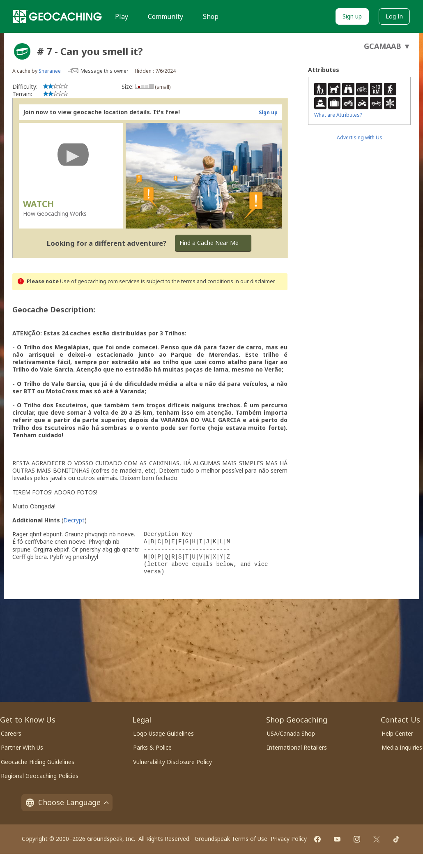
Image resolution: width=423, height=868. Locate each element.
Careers (11, 733)
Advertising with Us (360, 137)
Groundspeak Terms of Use (231, 839)
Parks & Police (152, 747)
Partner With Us (22, 747)
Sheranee (50, 71)
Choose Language (67, 802)
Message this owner (105, 71)
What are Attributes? (338, 115)
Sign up (352, 16)
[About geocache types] (22, 51)
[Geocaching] (57, 16)
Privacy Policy (289, 839)
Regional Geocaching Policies (40, 776)
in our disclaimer (254, 281)
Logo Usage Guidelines (163, 733)
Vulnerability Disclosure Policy (172, 762)
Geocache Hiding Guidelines (38, 762)
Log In (394, 16)
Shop (211, 16)
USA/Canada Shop (291, 733)
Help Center (397, 733)
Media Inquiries (402, 747)
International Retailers (297, 747)
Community (166, 16)
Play (122, 16)
